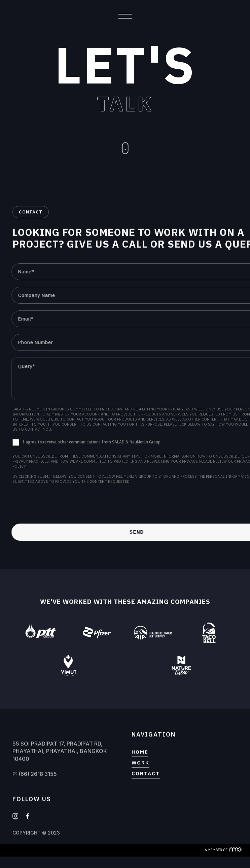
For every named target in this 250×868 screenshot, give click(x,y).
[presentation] (64, 504)
